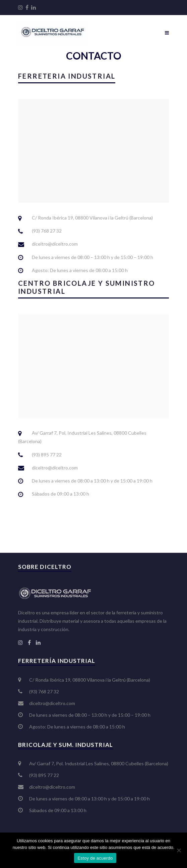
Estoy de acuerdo (95, 858)
